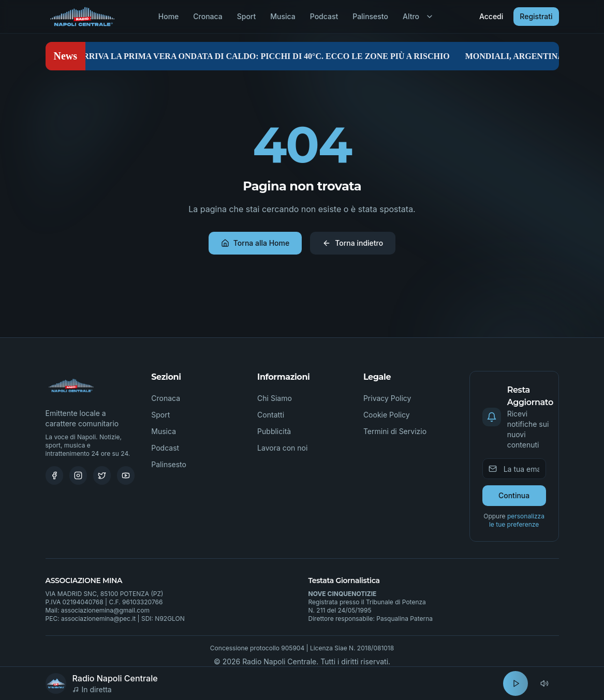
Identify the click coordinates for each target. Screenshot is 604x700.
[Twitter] (102, 475)
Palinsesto (370, 16)
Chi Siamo (275, 398)
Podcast (324, 16)
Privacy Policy (387, 398)
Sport (247, 16)
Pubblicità (274, 431)
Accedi (491, 16)
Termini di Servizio (395, 431)
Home (169, 16)
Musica (283, 16)
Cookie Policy (387, 415)
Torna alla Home (255, 243)
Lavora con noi (282, 448)
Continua (514, 495)
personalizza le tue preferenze (517, 520)
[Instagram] (78, 475)
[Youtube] (126, 475)
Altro (418, 16)
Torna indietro (353, 243)
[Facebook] (54, 475)
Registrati (536, 16)
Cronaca (208, 16)
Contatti (271, 415)
